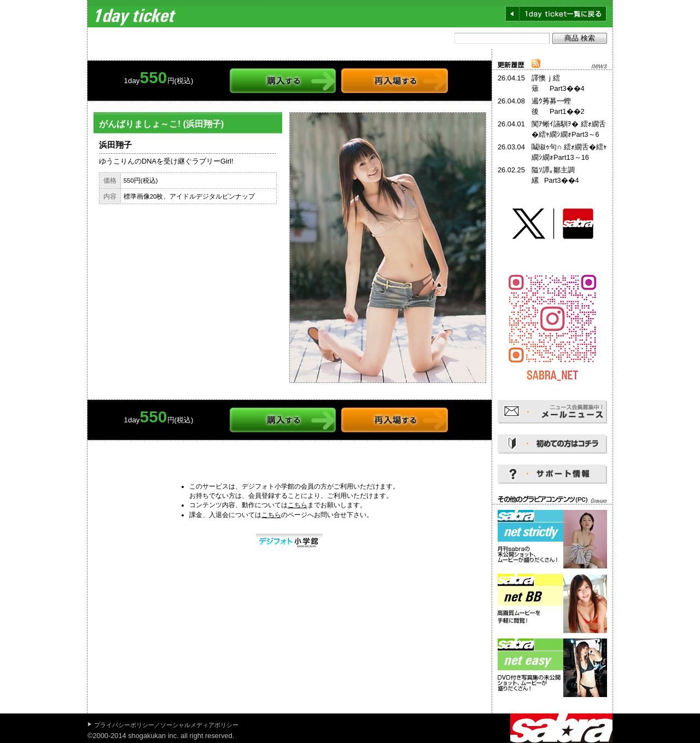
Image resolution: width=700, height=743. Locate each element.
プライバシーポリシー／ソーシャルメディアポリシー (166, 725)
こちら (297, 505)
